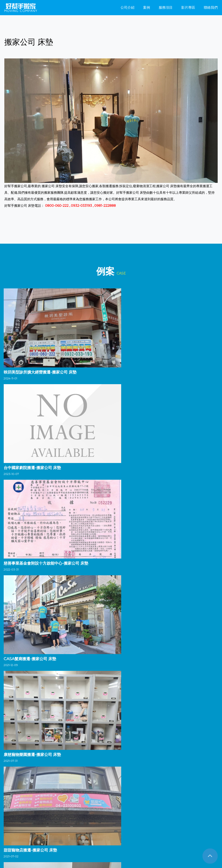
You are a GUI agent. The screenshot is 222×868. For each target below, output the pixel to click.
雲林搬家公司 (92, 790)
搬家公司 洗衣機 (36, 845)
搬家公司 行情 (38, 850)
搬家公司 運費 (60, 845)
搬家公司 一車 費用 (16, 839)
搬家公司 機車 (125, 845)
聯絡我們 (211, 7)
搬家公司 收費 (104, 850)
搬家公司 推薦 (169, 850)
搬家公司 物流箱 (43, 839)
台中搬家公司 (28, 790)
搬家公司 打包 (82, 850)
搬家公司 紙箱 (147, 850)
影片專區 (188, 7)
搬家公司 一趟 (132, 839)
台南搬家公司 (135, 790)
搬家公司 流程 (88, 839)
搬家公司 (10, 790)
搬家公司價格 (125, 850)
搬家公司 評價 (60, 850)
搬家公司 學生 (181, 839)
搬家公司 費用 (190, 850)
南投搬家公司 (71, 790)
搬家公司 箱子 (82, 845)
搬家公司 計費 (200, 845)
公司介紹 (127, 7)
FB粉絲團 (16, 828)
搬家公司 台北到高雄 (152, 845)
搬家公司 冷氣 (110, 839)
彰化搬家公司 (50, 790)
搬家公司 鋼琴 (203, 839)
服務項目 (166, 7)
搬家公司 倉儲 (66, 839)
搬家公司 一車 (13, 845)
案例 (147, 7)
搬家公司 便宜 (104, 845)
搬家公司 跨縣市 (15, 850)
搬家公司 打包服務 (156, 839)
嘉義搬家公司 (113, 790)
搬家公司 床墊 (178, 845)
